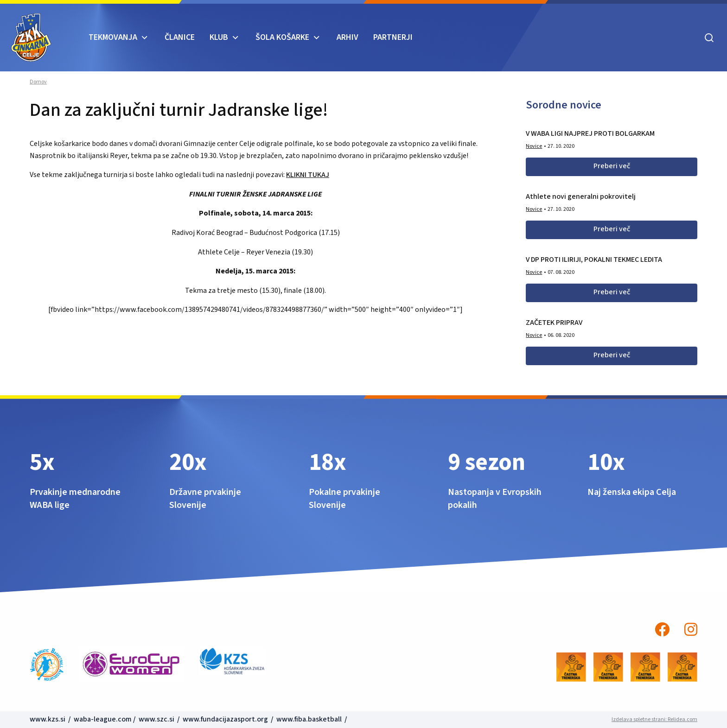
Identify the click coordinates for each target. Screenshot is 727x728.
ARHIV (348, 37)
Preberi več (612, 166)
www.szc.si (157, 719)
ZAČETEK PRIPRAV (554, 323)
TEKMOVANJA (113, 37)
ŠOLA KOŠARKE (282, 37)
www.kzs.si (48, 719)
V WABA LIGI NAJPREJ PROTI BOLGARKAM (590, 133)
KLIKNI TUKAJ (308, 175)
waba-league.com (103, 719)
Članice (180, 37)
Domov (38, 82)
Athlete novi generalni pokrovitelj (581, 196)
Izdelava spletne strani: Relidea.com (654, 719)
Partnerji (393, 37)
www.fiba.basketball (309, 719)
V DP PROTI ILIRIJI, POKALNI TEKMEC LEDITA (594, 260)
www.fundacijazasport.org (225, 719)
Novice (534, 146)
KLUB (219, 37)
